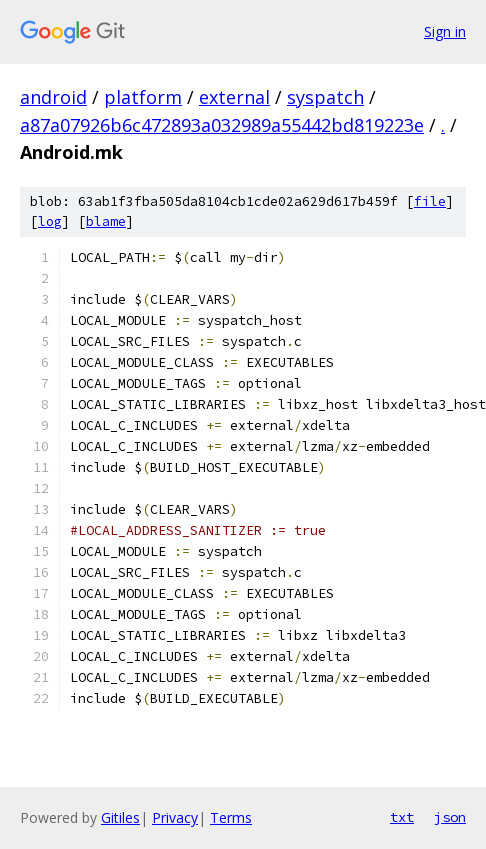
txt (402, 817)
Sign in (445, 31)
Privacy (175, 817)
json (450, 817)
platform (143, 97)
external (234, 97)
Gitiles (120, 817)
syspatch (325, 97)
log (50, 221)
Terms (231, 817)
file (430, 201)
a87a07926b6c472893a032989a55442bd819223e (222, 125)
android (53, 97)
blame (106, 221)
